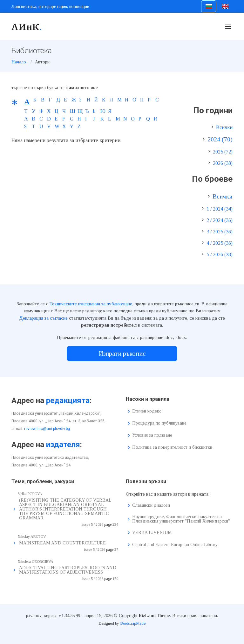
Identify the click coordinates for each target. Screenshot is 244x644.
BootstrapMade (133, 623)
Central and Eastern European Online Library (175, 545)
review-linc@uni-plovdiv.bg (47, 429)
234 (115, 524)
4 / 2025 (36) (220, 243)
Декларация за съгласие (43, 318)
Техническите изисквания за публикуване (91, 304)
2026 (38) (223, 163)
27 (116, 550)
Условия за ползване (152, 435)
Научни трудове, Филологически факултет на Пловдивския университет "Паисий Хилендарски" (181, 519)
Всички (224, 127)
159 (115, 579)
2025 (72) (223, 152)
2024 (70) (220, 139)
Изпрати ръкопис (122, 354)
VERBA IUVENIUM (152, 533)
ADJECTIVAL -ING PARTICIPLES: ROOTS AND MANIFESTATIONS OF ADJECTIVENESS (68, 570)
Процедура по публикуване (159, 423)
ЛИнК (27, 26)
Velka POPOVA (30, 494)
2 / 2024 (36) (220, 220)
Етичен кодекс (147, 411)
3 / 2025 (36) (220, 232)
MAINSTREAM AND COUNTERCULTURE (62, 543)
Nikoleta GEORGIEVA (36, 562)
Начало (19, 62)
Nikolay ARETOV (32, 537)
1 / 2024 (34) (220, 209)
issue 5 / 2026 (93, 524)
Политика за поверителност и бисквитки (172, 447)
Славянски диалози (151, 505)
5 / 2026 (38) (220, 254)
